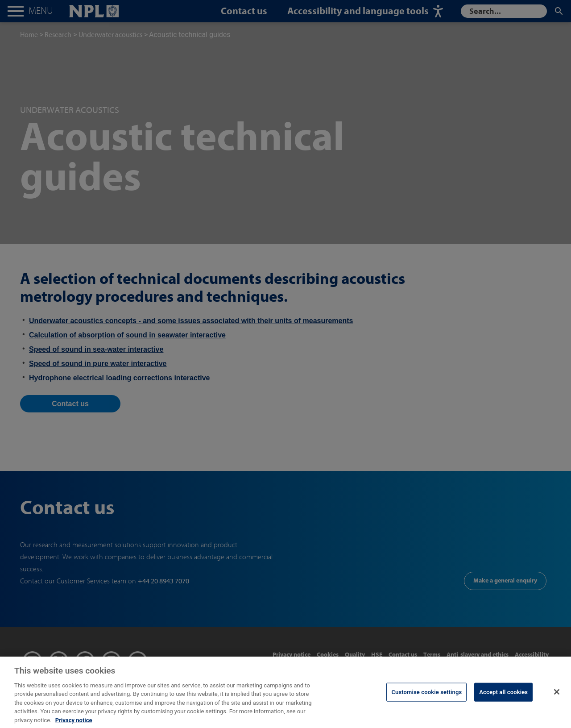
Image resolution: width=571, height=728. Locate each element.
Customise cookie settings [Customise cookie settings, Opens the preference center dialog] (426, 700)
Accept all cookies (503, 700)
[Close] (557, 699)
